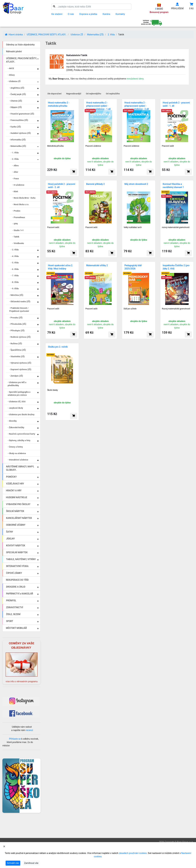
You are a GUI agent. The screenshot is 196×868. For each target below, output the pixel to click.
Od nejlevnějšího (94, 94)
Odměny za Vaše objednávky (20, 45)
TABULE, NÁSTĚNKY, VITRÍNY (21, 559)
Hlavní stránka (14, 35)
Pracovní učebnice (93, 146)
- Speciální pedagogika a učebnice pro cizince (19, 394)
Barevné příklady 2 (95, 184)
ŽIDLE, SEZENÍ (13, 614)
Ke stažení (57, 14)
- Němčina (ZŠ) (16, 295)
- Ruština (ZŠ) (16, 344)
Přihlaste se (15, 739)
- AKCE (11, 68)
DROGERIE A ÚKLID (16, 587)
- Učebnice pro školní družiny (21, 414)
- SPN (15, 224)
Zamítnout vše (31, 863)
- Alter (15, 172)
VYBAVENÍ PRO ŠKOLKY (18, 504)
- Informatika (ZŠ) (17, 140)
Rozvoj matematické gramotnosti (176, 309)
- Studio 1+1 (18, 230)
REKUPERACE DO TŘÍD (17, 580)
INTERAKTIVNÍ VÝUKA (17, 566)
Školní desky (52, 390)
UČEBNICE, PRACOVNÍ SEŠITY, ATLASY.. (47, 35)
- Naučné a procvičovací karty (21, 434)
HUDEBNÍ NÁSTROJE (17, 497)
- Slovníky (12, 421)
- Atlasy (11, 75)
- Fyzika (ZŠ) (15, 127)
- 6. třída (15, 269)
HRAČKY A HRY (14, 491)
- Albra (15, 166)
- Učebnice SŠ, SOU (17, 402)
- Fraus (16, 179)
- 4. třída (15, 256)
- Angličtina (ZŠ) (17, 88)
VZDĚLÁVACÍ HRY (15, 484)
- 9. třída (15, 289)
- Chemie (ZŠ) (16, 101)
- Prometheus (19, 217)
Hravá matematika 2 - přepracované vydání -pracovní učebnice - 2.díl (137, 106)
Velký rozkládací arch (133, 227)
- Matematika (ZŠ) (18, 146)
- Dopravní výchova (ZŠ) (20, 369)
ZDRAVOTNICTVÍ (15, 607)
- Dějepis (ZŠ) (16, 107)
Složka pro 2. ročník (58, 347)
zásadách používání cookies (133, 853)
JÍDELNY (10, 539)
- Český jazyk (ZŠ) (18, 94)
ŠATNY (10, 532)
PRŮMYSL (11, 601)
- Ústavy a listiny (15, 447)
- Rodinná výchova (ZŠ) (20, 337)
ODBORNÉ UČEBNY (16, 525)
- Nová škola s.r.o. (21, 204)
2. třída (111, 35)
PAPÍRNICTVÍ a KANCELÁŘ (20, 594)
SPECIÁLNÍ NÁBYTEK (17, 552)
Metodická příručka (55, 146)
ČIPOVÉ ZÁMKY (14, 573)
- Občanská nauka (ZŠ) (20, 301)
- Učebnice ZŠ (14, 81)
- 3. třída (15, 250)
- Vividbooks (18, 243)
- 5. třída (15, 263)
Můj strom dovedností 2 (136, 184)
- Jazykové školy (15, 408)
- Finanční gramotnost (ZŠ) (22, 114)
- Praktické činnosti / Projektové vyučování (19, 310)
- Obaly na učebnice (17, 453)
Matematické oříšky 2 (97, 265)
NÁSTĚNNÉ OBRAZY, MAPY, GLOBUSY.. (20, 468)
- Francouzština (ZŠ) (19, 120)
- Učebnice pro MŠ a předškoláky (17, 384)
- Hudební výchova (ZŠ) (20, 133)
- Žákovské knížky (16, 427)
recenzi (29, 730)
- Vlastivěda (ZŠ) (17, 356)
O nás (71, 14)
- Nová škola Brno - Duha (24, 198)
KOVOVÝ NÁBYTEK (16, 546)
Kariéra (106, 14)
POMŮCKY (11, 477)
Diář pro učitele (130, 309)
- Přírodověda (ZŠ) (18, 324)
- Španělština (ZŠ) (18, 350)
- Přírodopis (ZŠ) (17, 331)
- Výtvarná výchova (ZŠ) (20, 363)
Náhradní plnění (14, 51)
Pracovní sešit (168, 146)
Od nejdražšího (113, 94)
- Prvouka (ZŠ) (16, 318)
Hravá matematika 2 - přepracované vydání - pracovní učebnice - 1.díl (98, 106)
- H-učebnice (18, 185)
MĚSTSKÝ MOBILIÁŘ (16, 628)
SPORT (10, 621)
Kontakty (120, 14)
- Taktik (16, 237)
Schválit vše (13, 863)
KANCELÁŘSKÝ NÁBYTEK (19, 518)
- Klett (15, 191)
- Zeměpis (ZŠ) (16, 376)
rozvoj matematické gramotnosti (176, 227)
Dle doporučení (54, 94)
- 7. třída (15, 276)
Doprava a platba (88, 14)
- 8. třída (15, 282)
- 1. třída (15, 153)
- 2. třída (15, 159)
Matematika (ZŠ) (95, 35)
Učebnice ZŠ (77, 35)
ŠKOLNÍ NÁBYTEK (15, 511)
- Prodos (16, 211)
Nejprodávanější (74, 94)
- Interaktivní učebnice (18, 460)
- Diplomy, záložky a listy (19, 440)
